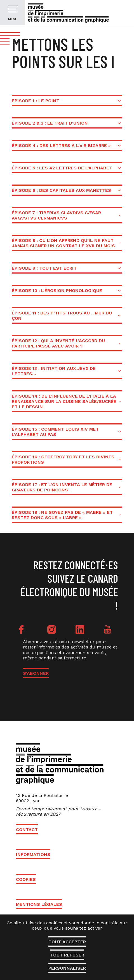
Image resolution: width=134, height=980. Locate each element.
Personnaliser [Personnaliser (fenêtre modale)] (67, 968)
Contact (27, 830)
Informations (33, 854)
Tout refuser (67, 955)
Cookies (26, 879)
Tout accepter (67, 942)
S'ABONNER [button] (36, 673)
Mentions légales (39, 904)
